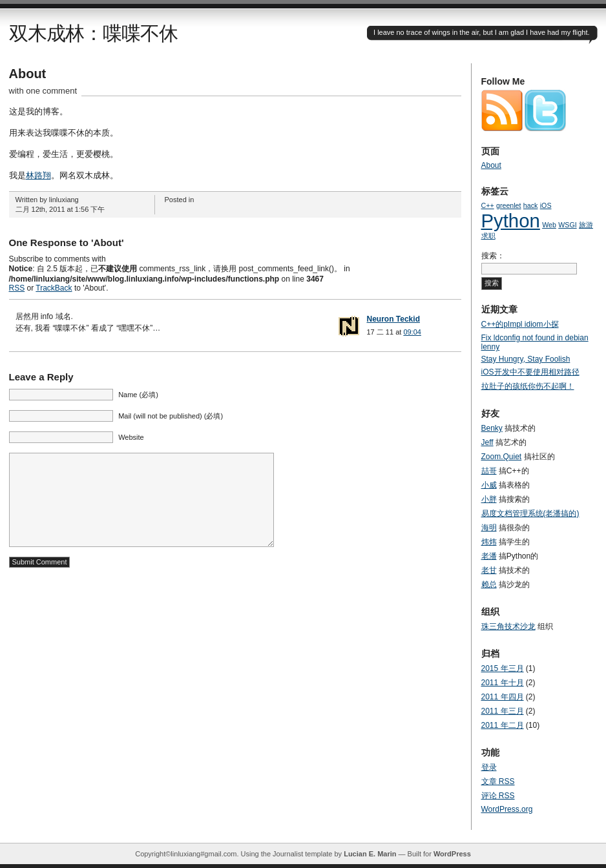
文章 (498, 781)
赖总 (489, 584)
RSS (17, 288)
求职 (488, 236)
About (28, 74)
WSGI (567, 225)
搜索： (493, 256)
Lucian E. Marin (370, 854)
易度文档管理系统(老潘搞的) (530, 513)
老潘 (489, 556)
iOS (546, 205)
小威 (489, 485)
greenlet (509, 205)
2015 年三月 (503, 668)
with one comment (43, 91)
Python (511, 221)
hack (531, 205)
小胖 (489, 499)
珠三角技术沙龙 (508, 626)
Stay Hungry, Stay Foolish (526, 359)
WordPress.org (507, 809)
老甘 (489, 570)
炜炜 (489, 542)
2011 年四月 (503, 697)
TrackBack (54, 288)
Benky (492, 428)
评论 (498, 796)
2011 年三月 (503, 711)
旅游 (586, 225)
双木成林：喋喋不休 (93, 33)
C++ (488, 205)
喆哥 (489, 471)
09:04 (412, 332)
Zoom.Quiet (502, 457)
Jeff (487, 442)
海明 (489, 528)
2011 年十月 (503, 683)
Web (549, 225)
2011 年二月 (503, 725)
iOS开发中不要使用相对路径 (530, 372)
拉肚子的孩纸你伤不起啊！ (528, 386)
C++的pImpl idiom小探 (520, 324)
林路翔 (38, 175)
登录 (489, 767)
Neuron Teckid (393, 319)
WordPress (452, 854)
